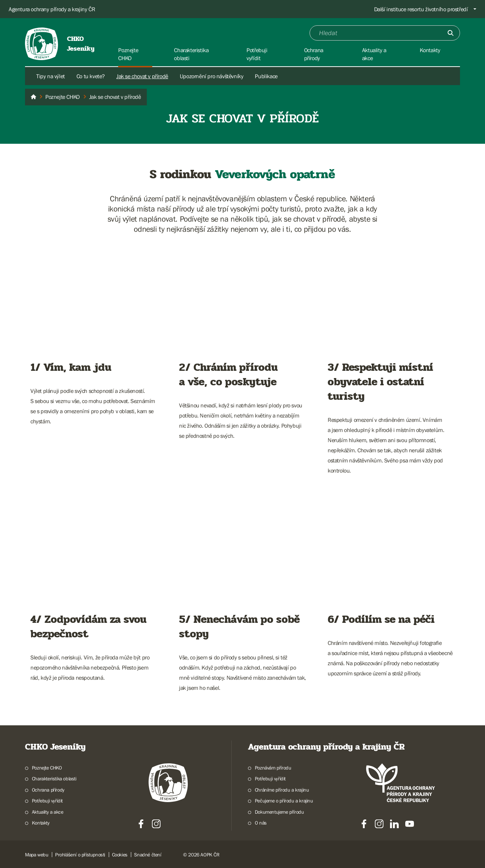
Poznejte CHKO (47, 768)
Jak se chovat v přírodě (142, 76)
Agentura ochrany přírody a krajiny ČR (52, 9)
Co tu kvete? (91, 76)
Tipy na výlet (51, 76)
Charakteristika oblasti (54, 779)
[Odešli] (451, 33)
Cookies (120, 855)
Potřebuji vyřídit (47, 801)
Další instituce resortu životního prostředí (421, 9)
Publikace (266, 76)
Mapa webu (37, 855)
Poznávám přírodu (273, 768)
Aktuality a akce (48, 812)
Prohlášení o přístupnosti (80, 855)
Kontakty (41, 823)
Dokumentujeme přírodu (279, 812)
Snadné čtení (148, 855)
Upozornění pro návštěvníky (212, 76)
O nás (261, 823)
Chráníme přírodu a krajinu (282, 790)
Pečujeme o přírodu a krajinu (284, 801)
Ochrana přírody (48, 790)
